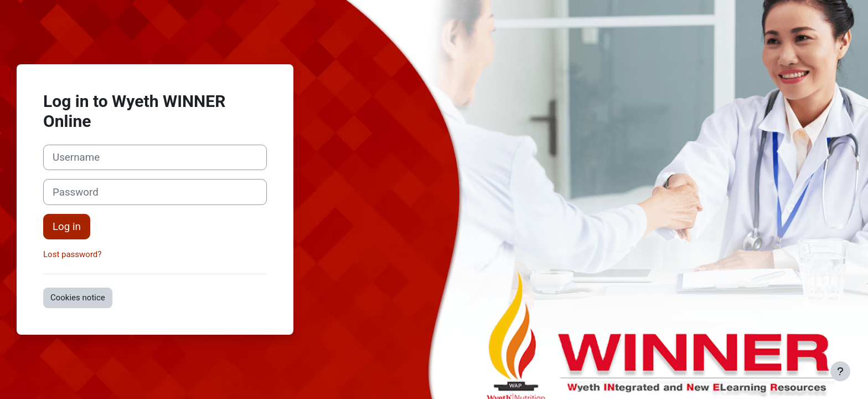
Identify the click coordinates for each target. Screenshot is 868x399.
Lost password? (72, 254)
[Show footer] (840, 371)
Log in (67, 227)
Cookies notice (78, 298)
